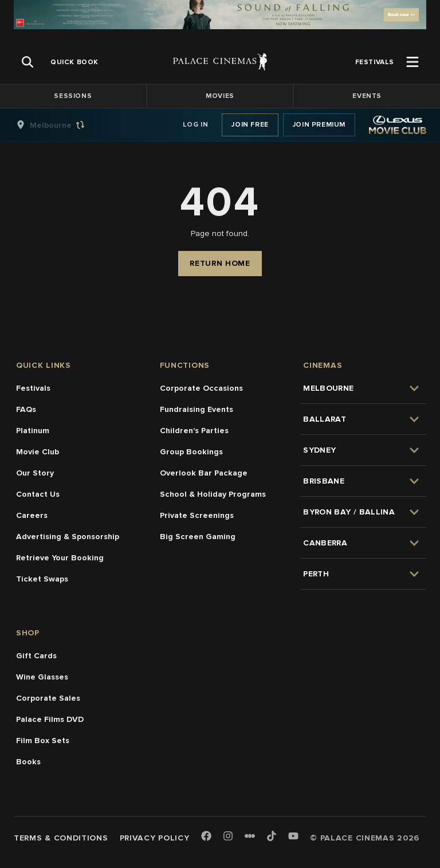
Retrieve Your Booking (60, 558)
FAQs (26, 409)
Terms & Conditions (61, 838)
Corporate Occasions (201, 388)
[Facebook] (206, 837)
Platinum (33, 431)
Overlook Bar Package (204, 473)
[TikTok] (272, 836)
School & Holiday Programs (213, 494)
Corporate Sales (48, 698)
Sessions (73, 96)
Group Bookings (191, 452)
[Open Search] (27, 62)
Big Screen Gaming (198, 537)
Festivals (33, 388)
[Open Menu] (412, 62)
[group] (62, 125)
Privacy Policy (155, 838)
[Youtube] (293, 837)
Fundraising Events (197, 409)
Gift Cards (36, 656)
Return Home (220, 263)
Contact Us (38, 494)
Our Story (35, 473)
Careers (32, 515)
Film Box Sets (43, 741)
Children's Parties (194, 431)
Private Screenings (197, 515)
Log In (196, 125)
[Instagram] (228, 837)
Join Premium (319, 125)
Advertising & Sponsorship (68, 537)
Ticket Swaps (42, 579)
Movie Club (38, 452)
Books (28, 762)
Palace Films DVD (50, 719)
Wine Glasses (42, 677)
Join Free (250, 125)
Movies (220, 96)
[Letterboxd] (250, 836)
